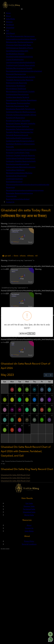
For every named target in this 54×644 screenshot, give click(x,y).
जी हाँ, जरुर (31, 334)
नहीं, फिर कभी (23, 334)
